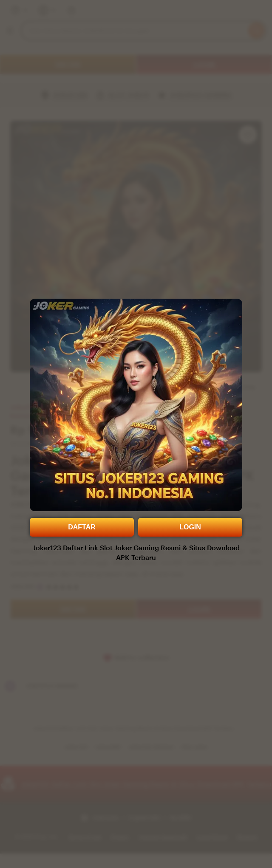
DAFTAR (82, 527)
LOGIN (190, 527)
